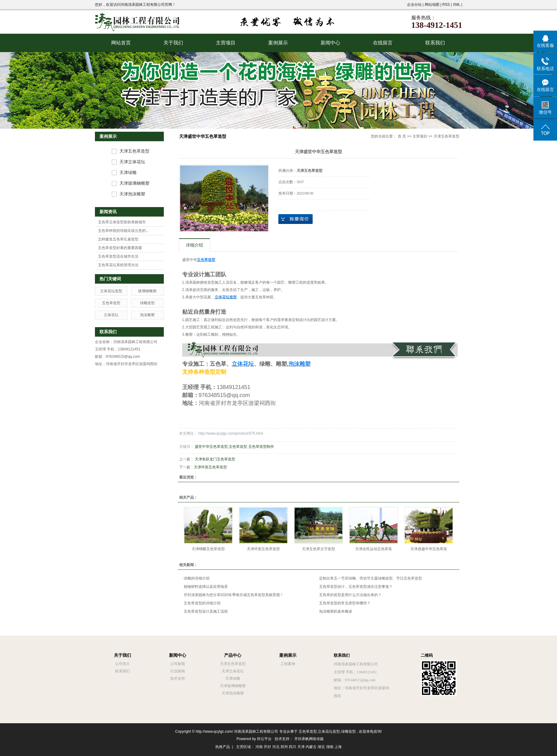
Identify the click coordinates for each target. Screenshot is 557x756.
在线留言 (383, 43)
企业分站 (414, 5)
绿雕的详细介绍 (197, 578)
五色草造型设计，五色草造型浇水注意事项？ (356, 587)
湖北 (321, 747)
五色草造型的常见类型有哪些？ (345, 603)
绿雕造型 (147, 303)
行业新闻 (178, 671)
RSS (446, 5)
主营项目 (226, 43)
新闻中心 (330, 43)
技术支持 (178, 679)
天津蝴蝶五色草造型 (208, 549)
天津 (301, 747)
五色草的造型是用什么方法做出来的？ (350, 595)
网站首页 (121, 43)
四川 (292, 747)
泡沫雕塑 (147, 315)
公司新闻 (178, 664)
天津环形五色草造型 (210, 467)
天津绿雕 (128, 173)
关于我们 (173, 43)
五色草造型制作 (261, 447)
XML (457, 5)
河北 (276, 747)
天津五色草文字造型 (318, 549)
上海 (338, 747)
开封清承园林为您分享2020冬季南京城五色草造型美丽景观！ (234, 595)
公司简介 (122, 664)
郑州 (284, 747)
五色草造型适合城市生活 (118, 256)
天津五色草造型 (134, 151)
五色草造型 (111, 303)
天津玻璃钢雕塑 (134, 183)
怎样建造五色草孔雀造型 (118, 239)
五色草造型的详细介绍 (202, 603)
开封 (267, 747)
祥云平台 (264, 739)
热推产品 (223, 747)
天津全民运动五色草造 (374, 549)
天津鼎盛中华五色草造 (429, 549)
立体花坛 (111, 315)
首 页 (402, 136)
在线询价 (295, 219)
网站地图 (433, 5)
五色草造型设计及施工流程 (206, 611)
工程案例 (288, 664)
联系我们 (435, 43)
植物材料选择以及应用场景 (206, 587)
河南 (259, 747)
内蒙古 (311, 747)
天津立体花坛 (132, 162)
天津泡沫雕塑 (132, 194)
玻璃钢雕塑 (147, 291)
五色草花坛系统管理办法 (118, 265)
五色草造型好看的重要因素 (120, 248)
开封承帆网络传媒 (309, 739)
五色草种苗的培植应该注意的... (123, 231)
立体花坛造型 (111, 291)
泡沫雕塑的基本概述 (336, 611)
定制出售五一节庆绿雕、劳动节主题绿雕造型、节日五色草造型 (371, 578)
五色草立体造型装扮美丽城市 (122, 222)
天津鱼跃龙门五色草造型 (215, 459)
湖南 (330, 747)
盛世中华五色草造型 (211, 447)
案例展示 (278, 43)
